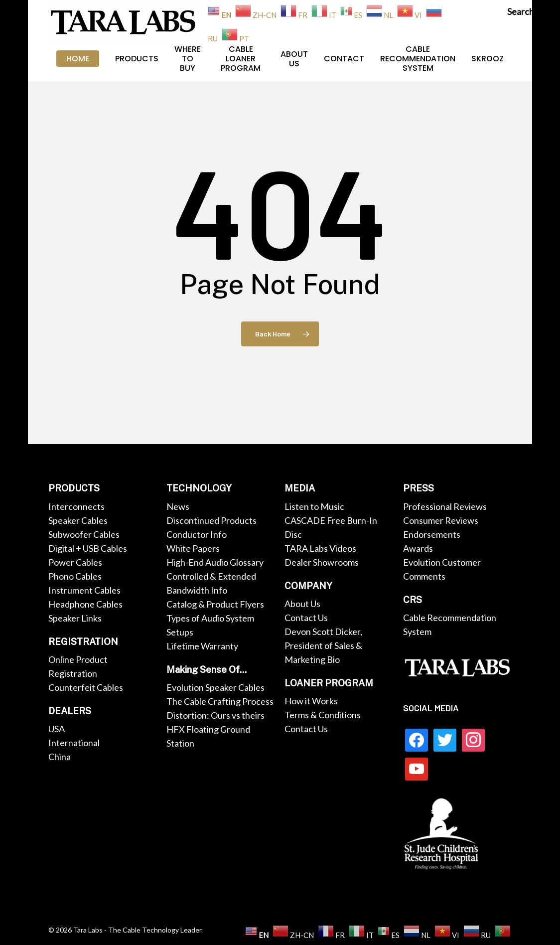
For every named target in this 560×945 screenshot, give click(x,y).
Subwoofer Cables (84, 534)
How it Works (311, 701)
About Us (302, 604)
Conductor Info (197, 534)
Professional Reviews (445, 506)
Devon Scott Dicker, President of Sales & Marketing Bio (323, 645)
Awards (418, 548)
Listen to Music (314, 506)
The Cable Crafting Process (220, 701)
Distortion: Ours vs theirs (215, 715)
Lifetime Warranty (202, 646)
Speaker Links (75, 618)
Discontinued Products (211, 520)
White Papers (193, 548)
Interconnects (76, 506)
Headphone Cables (85, 604)
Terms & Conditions (323, 715)
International (74, 743)
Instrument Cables (84, 590)
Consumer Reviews (441, 520)
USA (57, 729)
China (60, 757)
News (178, 506)
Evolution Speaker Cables (215, 687)
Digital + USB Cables (88, 548)
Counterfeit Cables (86, 687)
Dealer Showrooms (322, 562)
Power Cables (75, 562)
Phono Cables (75, 576)
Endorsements (432, 534)
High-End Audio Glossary (215, 562)
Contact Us (306, 618)
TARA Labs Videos (320, 548)
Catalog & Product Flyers (215, 604)
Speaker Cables (78, 520)
